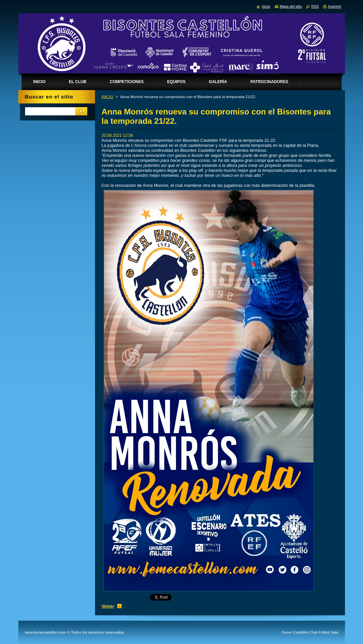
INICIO (107, 97)
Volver (108, 606)
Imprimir (334, 6)
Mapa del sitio (291, 6)
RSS (315, 6)
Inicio (266, 6)
